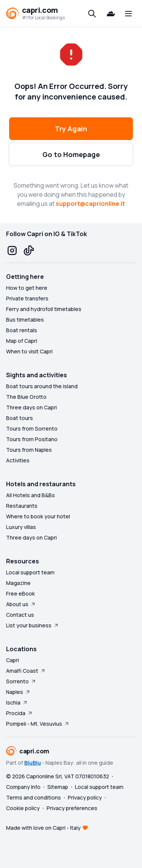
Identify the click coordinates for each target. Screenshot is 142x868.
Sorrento (21, 681)
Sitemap (58, 787)
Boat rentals (22, 330)
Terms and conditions (34, 797)
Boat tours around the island (42, 386)
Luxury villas (21, 527)
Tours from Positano (32, 439)
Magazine (18, 583)
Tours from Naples (29, 450)
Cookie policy (23, 808)
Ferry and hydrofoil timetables (44, 309)
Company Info (23, 787)
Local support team (30, 572)
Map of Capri (22, 341)
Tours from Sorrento (32, 429)
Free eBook (20, 593)
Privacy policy (85, 797)
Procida (20, 713)
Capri (12, 660)
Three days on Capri (31, 407)
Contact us (20, 615)
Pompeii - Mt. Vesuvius (38, 724)
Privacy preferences (72, 808)
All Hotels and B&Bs (30, 495)
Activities (18, 460)
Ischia (17, 702)
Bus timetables (25, 320)
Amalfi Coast (26, 671)
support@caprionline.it (90, 204)
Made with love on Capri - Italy (43, 828)
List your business (33, 625)
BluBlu (33, 763)
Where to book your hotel (38, 516)
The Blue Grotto (26, 397)
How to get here (27, 288)
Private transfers (27, 298)
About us (21, 604)
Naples (18, 692)
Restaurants (22, 506)
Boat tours (20, 418)
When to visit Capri (29, 351)
